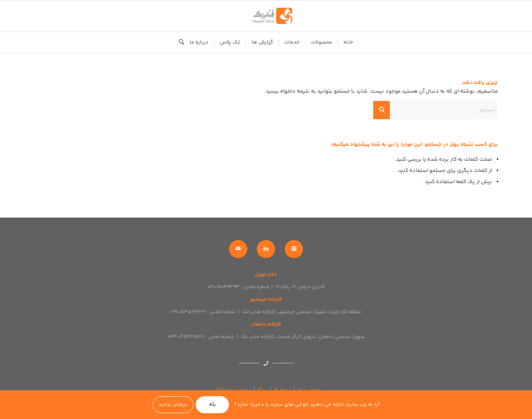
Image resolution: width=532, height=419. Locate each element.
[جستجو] (179, 42)
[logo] (266, 16)
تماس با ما (309, 390)
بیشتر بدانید (173, 405)
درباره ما (283, 390)
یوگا (262, 390)
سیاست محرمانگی (232, 390)
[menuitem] (349, 42)
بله (213, 405)
